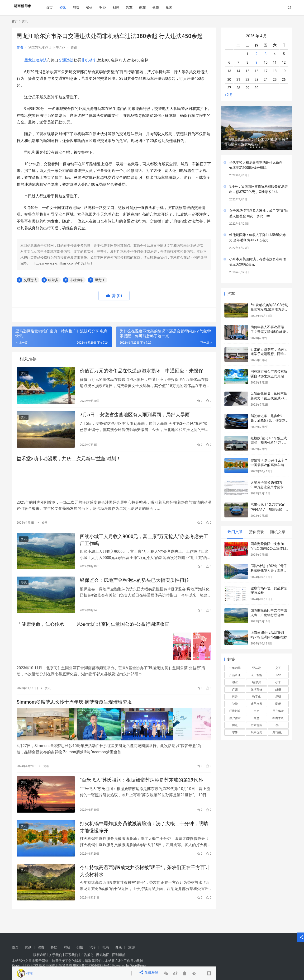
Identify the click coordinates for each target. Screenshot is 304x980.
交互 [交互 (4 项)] (278, 668)
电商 (148, 8)
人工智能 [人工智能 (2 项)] (256, 675)
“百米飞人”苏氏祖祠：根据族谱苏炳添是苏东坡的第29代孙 (141, 789)
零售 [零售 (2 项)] (235, 732)
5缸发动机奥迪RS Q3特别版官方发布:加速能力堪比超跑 (269, 310)
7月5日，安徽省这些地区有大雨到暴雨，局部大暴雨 (135, 418)
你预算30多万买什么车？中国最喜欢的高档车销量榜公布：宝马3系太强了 (269, 465)
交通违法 (66, 60)
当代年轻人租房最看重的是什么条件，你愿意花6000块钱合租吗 (257, 165)
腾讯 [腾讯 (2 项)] (235, 725)
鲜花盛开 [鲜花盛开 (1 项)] (278, 732)
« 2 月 (229, 95)
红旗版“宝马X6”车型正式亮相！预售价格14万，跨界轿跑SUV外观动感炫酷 (269, 443)
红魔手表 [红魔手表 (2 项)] (278, 718)
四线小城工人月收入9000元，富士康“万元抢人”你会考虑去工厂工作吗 (144, 545)
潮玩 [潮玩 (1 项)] (278, 704)
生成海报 (149, 973)
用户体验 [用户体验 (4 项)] (278, 711)
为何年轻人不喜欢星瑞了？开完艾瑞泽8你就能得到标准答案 (268, 332)
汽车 (135, 8)
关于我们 (56, 955)
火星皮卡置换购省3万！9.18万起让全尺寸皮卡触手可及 (269, 487)
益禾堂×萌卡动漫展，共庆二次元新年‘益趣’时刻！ (69, 464)
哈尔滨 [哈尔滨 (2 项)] (256, 682)
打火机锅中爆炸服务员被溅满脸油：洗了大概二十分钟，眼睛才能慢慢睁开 (144, 838)
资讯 (68, 8)
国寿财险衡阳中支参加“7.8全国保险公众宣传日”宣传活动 (269, 548)
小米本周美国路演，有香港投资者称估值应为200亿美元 (257, 262)
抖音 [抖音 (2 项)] (235, 697)
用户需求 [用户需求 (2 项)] (235, 718)
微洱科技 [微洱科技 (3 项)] (256, 690)
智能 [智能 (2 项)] (235, 704)
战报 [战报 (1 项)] (278, 690)
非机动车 (89, 60)
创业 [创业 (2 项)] (235, 682)
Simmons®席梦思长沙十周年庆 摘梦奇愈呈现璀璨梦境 (74, 711)
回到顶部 (119, 955)
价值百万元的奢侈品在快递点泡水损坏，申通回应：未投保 (142, 372)
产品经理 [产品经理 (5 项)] (235, 675)
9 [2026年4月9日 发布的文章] (256, 62)
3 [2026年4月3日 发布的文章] (266, 54)
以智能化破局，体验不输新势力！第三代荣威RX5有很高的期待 (269, 398)
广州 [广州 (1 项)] (235, 690)
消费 (81, 8)
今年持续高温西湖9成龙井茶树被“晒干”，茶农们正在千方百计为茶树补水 (145, 885)
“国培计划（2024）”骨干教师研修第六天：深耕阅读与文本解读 (269, 570)
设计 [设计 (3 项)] (278, 725)
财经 (108, 8)
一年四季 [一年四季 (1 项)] (235, 668)
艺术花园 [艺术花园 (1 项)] (256, 725)
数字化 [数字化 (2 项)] (256, 697)
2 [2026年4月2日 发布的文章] (256, 54)
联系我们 (71, 955)
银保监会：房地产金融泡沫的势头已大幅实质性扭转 (134, 588)
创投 (121, 8)
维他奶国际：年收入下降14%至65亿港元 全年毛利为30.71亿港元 (257, 237)
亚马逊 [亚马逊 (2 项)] (256, 668)
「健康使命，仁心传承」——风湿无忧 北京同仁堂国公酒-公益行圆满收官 (93, 634)
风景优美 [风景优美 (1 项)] (256, 732)
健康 (161, 8)
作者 (20, 47)
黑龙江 (30, 60)
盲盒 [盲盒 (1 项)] (256, 718)
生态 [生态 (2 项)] (256, 711)
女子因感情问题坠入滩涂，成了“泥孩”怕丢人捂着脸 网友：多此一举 (259, 213)
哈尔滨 (41, 60)
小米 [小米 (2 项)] (278, 682)
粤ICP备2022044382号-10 (92, 966)
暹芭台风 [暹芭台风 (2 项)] (256, 704)
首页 (55, 8)
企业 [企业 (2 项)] (278, 675)
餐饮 (95, 8)
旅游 (175, 8)
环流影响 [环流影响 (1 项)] (235, 711)
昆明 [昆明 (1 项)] (278, 697)
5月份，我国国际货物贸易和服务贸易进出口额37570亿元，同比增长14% (258, 189)
